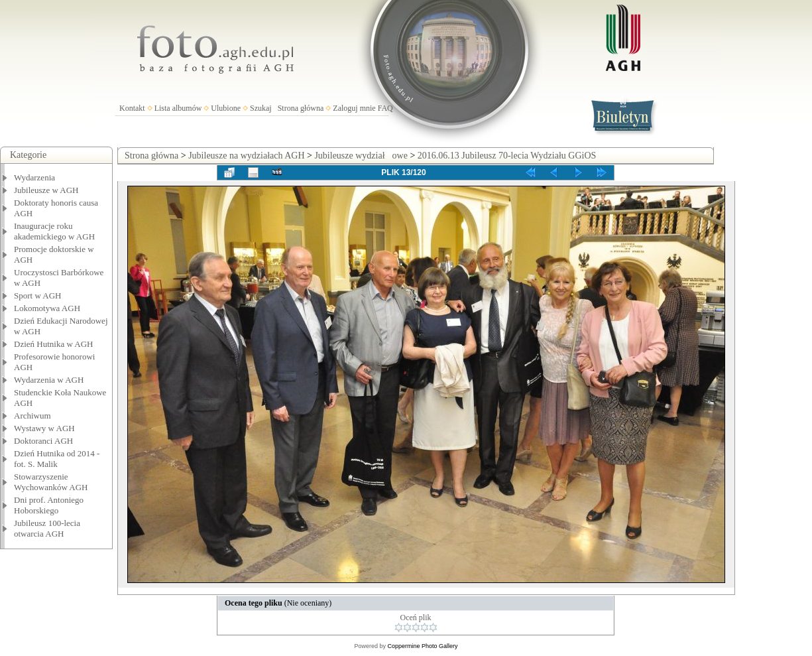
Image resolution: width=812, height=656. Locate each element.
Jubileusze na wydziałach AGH (246, 156)
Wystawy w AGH (44, 428)
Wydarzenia (34, 177)
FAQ (385, 108)
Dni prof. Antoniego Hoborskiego (49, 505)
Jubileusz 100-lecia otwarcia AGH (47, 528)
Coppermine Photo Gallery (422, 646)
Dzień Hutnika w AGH (54, 344)
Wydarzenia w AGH (49, 380)
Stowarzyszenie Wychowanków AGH (51, 482)
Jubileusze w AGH (46, 190)
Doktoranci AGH (43, 441)
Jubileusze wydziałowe (361, 156)
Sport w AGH (38, 295)
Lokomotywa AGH (47, 308)
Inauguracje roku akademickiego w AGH (54, 231)
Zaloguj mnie (354, 108)
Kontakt (132, 108)
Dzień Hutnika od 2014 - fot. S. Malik (57, 459)
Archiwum (32, 416)
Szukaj (261, 108)
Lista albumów (178, 108)
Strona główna (301, 108)
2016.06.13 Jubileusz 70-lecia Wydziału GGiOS (507, 156)
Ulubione (226, 108)
